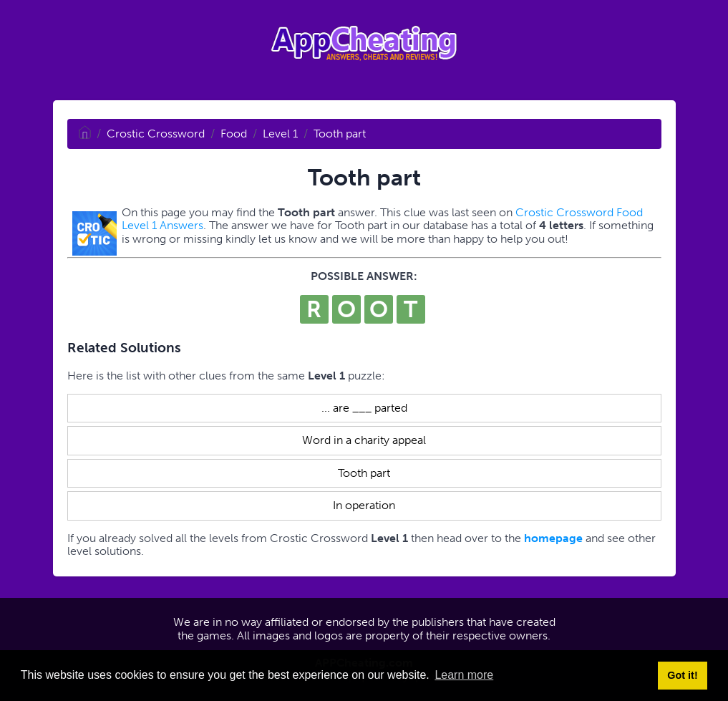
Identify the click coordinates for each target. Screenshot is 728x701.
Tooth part (340, 134)
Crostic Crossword (156, 134)
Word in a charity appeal (364, 440)
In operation (364, 505)
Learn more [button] (464, 675)
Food (234, 134)
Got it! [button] (682, 675)
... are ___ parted (364, 408)
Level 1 (280, 134)
